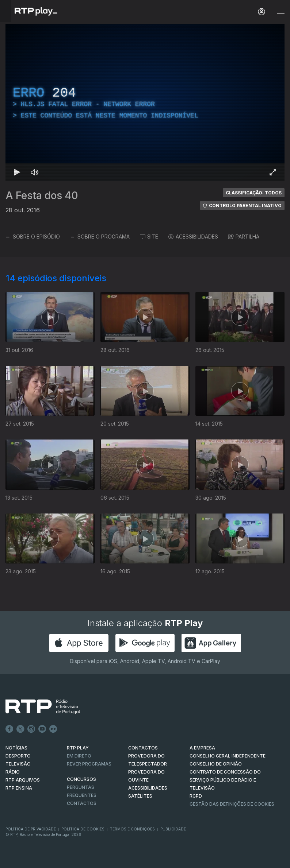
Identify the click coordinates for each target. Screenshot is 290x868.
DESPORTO (18, 756)
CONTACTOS (143, 748)
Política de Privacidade (31, 829)
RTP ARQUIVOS (23, 780)
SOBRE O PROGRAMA (100, 237)
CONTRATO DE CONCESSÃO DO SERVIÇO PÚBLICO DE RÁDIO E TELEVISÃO (225, 780)
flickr (53, 729)
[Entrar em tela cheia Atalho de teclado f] (273, 172)
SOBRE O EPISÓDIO (33, 237)
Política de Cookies (83, 829)
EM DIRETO (79, 756)
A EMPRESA (202, 748)
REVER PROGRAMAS (89, 764)
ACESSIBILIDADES (193, 237)
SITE (149, 237)
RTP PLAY (78, 748)
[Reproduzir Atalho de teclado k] (17, 172)
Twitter (20, 729)
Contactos (82, 803)
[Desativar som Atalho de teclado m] (35, 172)
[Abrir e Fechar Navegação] (281, 12)
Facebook (9, 729)
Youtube (42, 729)
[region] (145, 102)
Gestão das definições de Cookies (232, 804)
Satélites (140, 796)
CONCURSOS (81, 779)
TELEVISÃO (18, 764)
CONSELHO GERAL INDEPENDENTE (228, 756)
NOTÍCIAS (16, 748)
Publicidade (173, 829)
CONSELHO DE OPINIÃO (216, 764)
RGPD (196, 796)
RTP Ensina (19, 788)
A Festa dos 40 (42, 195)
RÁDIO (13, 772)
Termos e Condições (132, 829)
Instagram (31, 729)
